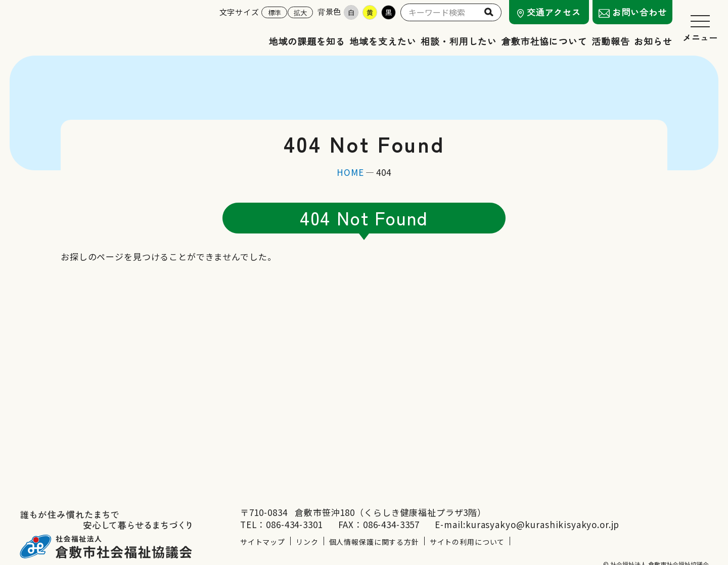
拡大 (300, 12)
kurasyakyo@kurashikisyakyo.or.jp (542, 507)
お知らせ (653, 41)
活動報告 (611, 41)
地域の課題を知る (307, 41)
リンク (307, 524)
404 (384, 172)
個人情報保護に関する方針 (374, 524)
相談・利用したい (459, 41)
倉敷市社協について (544, 41)
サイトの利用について (467, 524)
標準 (275, 12)
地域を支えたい (383, 41)
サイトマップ (263, 524)
